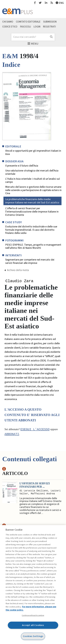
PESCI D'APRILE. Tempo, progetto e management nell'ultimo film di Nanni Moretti (33, 246)
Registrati (49, 27)
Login (37, 27)
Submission (50, 22)
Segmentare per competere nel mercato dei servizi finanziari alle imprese (30, 261)
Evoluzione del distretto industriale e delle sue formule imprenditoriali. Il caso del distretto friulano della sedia (31, 230)
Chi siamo (8, 22)
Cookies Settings (33, 636)
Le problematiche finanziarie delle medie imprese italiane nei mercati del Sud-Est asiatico (32, 201)
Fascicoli (25, 27)
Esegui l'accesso (35, 430)
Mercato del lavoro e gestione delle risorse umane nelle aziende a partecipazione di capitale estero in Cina (33, 190)
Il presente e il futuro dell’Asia (22, 166)
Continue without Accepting (33, 615)
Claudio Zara (19, 281)
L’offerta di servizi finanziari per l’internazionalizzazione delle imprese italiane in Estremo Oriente (32, 212)
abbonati (12, 435)
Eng (60, 3)
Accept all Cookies (33, 625)
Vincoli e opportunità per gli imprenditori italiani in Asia (33, 152)
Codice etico (10, 27)
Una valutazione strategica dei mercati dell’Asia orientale (32, 172)
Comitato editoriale (28, 22)
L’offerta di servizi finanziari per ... (35, 486)
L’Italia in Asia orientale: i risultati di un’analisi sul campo (32, 180)
